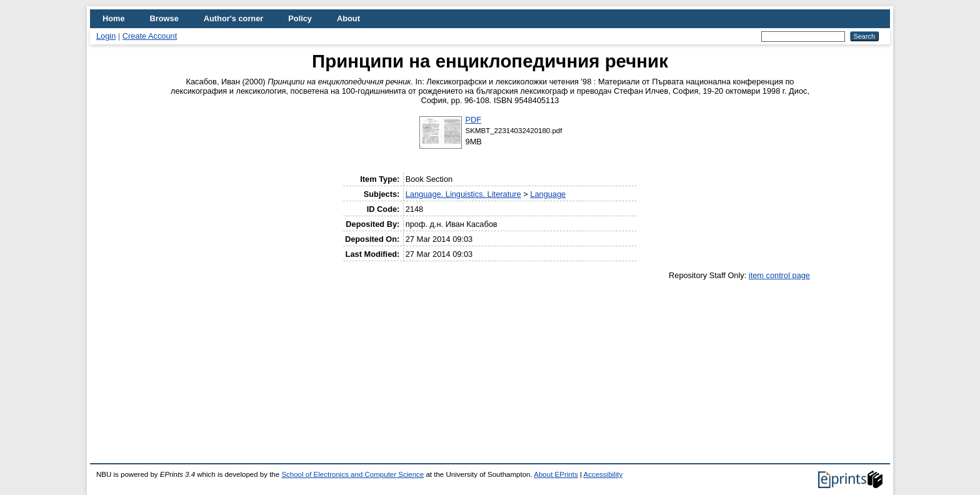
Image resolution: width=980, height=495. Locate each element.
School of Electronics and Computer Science (352, 474)
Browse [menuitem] (164, 18)
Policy (300, 18)
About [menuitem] (348, 18)
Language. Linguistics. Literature (463, 194)
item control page (779, 275)
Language (548, 194)
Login (106, 36)
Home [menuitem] (114, 18)
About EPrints (556, 474)
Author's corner (233, 18)
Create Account (150, 36)
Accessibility (603, 474)
